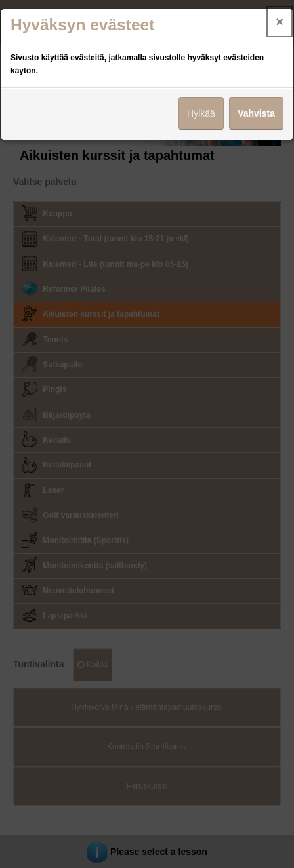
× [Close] (280, 22)
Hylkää (201, 113)
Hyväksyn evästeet (82, 25)
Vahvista (256, 113)
